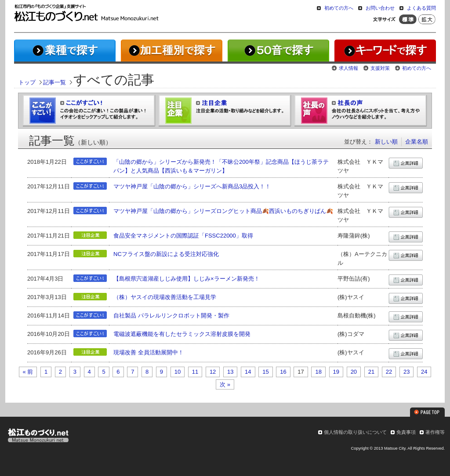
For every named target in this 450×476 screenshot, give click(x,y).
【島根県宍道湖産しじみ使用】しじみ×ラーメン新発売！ (187, 279)
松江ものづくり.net (38, 436)
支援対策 (380, 68)
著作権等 (435, 432)
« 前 (28, 372)
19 (336, 372)
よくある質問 (421, 8)
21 (371, 372)
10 (178, 372)
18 (318, 372)
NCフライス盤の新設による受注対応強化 (166, 254)
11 (195, 372)
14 (248, 372)
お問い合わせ (380, 8)
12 (213, 372)
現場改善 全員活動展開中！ (149, 352)
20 (354, 372)
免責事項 (406, 432)
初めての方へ (339, 8)
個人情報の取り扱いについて (355, 432)
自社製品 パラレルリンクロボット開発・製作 (171, 316)
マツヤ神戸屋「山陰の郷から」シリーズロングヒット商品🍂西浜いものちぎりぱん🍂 (223, 211)
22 (389, 372)
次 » (225, 384)
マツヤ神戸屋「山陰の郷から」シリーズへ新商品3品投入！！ (192, 186)
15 (265, 372)
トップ (27, 82)
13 (230, 372)
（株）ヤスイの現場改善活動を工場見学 (165, 297)
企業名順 (417, 142)
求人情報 (348, 68)
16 (283, 372)
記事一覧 (54, 82)
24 (424, 372)
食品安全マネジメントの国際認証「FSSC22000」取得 (183, 236)
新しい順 (386, 142)
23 (406, 372)
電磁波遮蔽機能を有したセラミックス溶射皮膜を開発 (182, 334)
